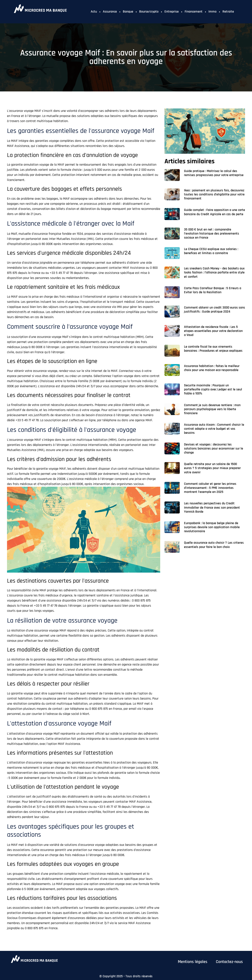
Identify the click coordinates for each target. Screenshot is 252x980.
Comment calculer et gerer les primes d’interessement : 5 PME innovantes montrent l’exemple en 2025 (210, 488)
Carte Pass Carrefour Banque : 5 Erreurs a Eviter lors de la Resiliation (213, 290)
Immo (212, 12)
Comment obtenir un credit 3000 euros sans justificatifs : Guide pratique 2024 (214, 310)
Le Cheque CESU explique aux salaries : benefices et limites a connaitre (211, 251)
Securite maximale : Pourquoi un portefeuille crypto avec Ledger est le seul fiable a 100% (213, 389)
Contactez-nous (229, 962)
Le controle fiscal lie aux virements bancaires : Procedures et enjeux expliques (213, 349)
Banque (128, 12)
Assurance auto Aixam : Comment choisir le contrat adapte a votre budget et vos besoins (214, 429)
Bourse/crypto (149, 12)
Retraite (228, 12)
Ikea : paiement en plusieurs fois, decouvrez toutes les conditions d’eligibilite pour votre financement (214, 194)
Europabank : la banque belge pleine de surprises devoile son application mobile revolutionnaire (212, 527)
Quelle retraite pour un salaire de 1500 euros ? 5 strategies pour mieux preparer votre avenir (212, 468)
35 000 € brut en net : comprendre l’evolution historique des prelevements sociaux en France (212, 234)
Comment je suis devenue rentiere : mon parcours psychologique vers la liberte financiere (212, 409)
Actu (94, 12)
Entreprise (172, 12)
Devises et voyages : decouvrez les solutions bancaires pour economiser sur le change (214, 449)
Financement (194, 12)
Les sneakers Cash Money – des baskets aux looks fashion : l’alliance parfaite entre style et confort (214, 272)
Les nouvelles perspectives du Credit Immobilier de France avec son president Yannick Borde (212, 507)
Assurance (110, 12)
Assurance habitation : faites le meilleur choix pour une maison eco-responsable (212, 368)
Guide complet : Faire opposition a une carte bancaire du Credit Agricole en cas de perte (214, 212)
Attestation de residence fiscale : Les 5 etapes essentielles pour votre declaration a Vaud (213, 331)
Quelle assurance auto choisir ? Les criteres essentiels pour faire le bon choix (214, 545)
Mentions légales (193, 962)
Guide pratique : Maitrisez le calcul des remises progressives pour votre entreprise (214, 173)
